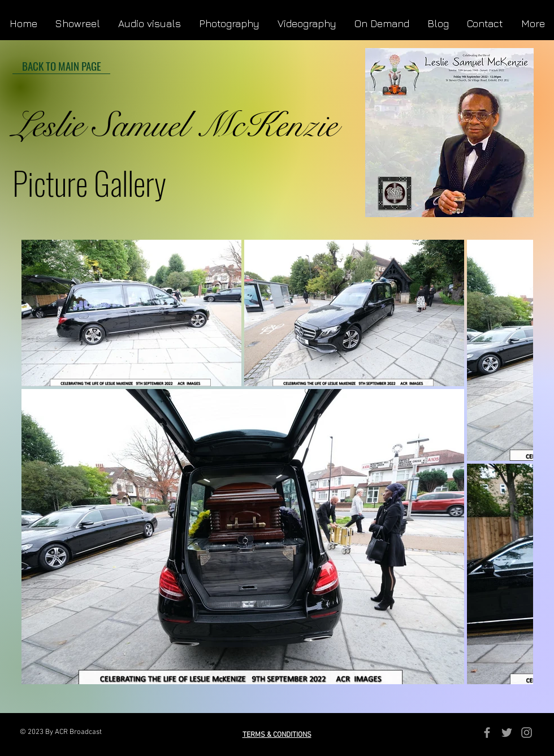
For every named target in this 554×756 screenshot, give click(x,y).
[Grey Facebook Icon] (487, 733)
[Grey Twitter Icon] (507, 733)
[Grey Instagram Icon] (527, 733)
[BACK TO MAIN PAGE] (61, 66)
